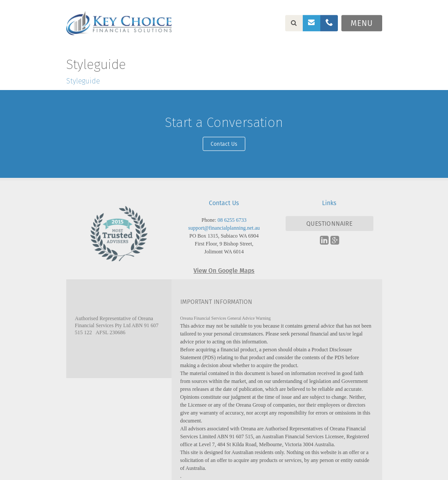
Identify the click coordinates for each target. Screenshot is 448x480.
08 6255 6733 (232, 220)
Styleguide (83, 81)
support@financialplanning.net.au (224, 228)
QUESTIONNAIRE (329, 224)
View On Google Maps (224, 270)
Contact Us (224, 143)
